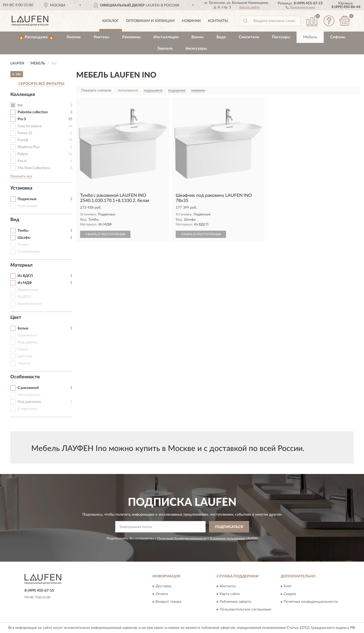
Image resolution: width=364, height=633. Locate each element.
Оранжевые (27, 335)
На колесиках (29, 395)
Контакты (218, 21)
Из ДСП (24, 297)
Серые (23, 349)
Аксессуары (196, 48)
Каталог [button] (111, 21)
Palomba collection (33, 112)
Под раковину (29, 402)
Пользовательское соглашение (245, 609)
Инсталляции (166, 37)
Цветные (25, 356)
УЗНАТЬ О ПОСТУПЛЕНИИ (105, 234)
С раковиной (28, 388)
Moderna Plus (29, 147)
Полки (23, 245)
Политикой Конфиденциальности (182, 538)
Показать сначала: (97, 91)
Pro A (22, 161)
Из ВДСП (25, 276)
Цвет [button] (16, 318)
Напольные (27, 206)
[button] (300, 7)
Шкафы (24, 238)
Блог (288, 586)
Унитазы (101, 37)
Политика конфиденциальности (311, 602)
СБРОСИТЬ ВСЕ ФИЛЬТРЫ (41, 84)
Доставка (163, 586)
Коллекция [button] (23, 95)
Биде (221, 37)
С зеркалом (27, 409)
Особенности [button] (25, 377)
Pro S (22, 119)
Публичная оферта (235, 602)
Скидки (290, 594)
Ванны (198, 37)
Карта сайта (230, 594)
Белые (23, 328)
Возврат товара (168, 602)
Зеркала (165, 48)
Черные (24, 363)
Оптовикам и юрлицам (150, 21)
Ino (20, 105)
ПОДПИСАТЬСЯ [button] (229, 527)
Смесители (249, 37)
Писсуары (281, 37)
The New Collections (34, 168)
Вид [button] (15, 220)
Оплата (162, 594)
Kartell (23, 140)
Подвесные (27, 199)
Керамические (30, 304)
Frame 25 (25, 133)
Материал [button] (21, 265)
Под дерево (27, 342)
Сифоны (338, 37)
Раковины (131, 37)
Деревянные (28, 290)
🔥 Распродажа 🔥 (36, 37)
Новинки (191, 21)
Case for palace (29, 126)
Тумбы (23, 231)
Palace (23, 154)
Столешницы (29, 252)
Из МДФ (25, 283)
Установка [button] (21, 188)
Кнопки (74, 37)
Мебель (310, 37)
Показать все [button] (21, 176)
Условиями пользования (227, 538)
